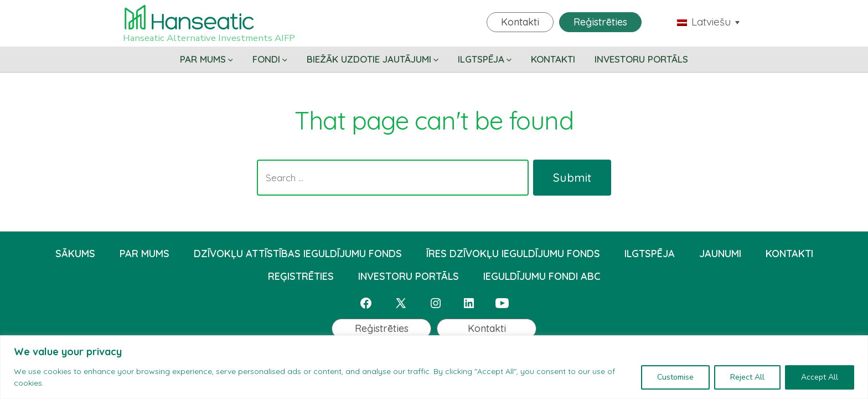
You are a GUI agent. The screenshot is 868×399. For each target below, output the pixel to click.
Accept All (820, 377)
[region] (434, 367)
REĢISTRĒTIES (301, 276)
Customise (675, 377)
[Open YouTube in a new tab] (502, 303)
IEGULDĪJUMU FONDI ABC (542, 276)
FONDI (270, 59)
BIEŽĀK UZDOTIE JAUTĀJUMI (373, 59)
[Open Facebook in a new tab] (366, 303)
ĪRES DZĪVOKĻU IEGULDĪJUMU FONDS (513, 254)
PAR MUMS (206, 59)
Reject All (747, 377)
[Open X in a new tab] (401, 303)
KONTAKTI (553, 59)
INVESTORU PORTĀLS (641, 59)
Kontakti (520, 22)
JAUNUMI (720, 254)
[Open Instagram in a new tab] (436, 303)
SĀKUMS (75, 254)
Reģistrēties (600, 22)
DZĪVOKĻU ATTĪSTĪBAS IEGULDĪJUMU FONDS (298, 254)
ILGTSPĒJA (485, 59)
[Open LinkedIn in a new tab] (469, 303)
